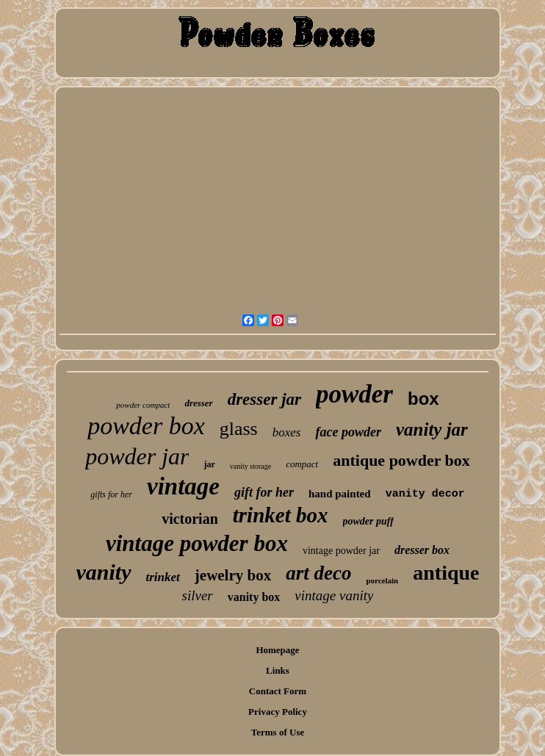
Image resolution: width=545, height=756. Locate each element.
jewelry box (233, 575)
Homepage (277, 650)
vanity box (254, 597)
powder (354, 394)
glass (239, 429)
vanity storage (250, 466)
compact (302, 464)
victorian (190, 519)
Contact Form (278, 691)
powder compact (143, 405)
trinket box (281, 515)
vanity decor (425, 494)
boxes (287, 432)
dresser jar (264, 399)
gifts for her (111, 494)
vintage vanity (334, 595)
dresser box (422, 550)
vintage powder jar (341, 551)
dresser (198, 403)
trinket (163, 577)
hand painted (340, 494)
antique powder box (401, 460)
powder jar (137, 456)
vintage (183, 486)
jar (209, 464)
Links (278, 670)
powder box (146, 426)
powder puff (368, 521)
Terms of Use (278, 732)
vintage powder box (197, 543)
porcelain (382, 580)
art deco (318, 573)
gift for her (264, 492)
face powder (348, 432)
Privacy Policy (278, 712)
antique (446, 573)
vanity (104, 572)
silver (198, 595)
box (423, 399)
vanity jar (432, 429)
